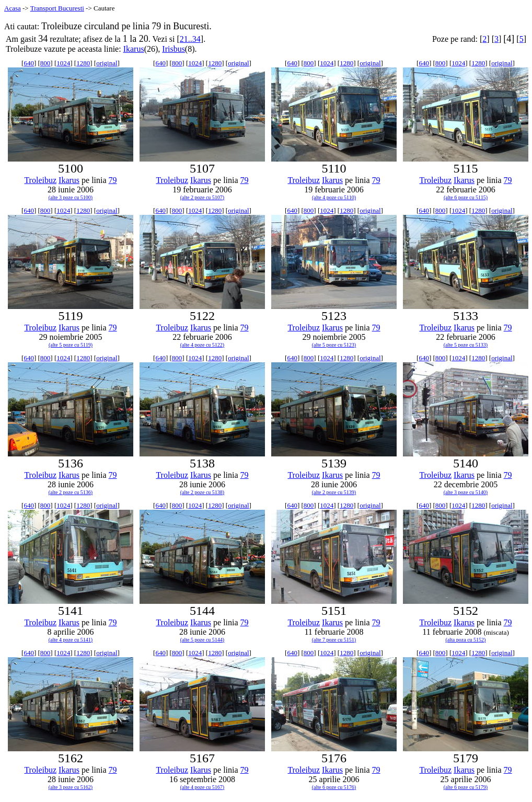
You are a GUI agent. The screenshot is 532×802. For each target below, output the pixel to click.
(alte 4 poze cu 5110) (334, 197)
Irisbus (174, 49)
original (107, 63)
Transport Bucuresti (57, 8)
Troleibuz (40, 180)
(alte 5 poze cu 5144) (202, 640)
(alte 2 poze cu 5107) (202, 197)
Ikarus (134, 49)
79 (113, 180)
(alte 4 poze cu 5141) (71, 640)
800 (45, 63)
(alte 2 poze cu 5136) (71, 492)
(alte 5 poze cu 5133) (466, 345)
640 (29, 63)
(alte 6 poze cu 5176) (334, 787)
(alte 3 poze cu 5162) (71, 787)
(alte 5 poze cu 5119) (71, 345)
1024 (63, 63)
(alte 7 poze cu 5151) (334, 640)
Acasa (13, 8)
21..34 (190, 39)
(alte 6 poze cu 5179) (466, 787)
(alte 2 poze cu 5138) (202, 492)
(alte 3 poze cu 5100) (71, 197)
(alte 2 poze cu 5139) (334, 492)
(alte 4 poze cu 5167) (202, 787)
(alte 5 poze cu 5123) (334, 345)
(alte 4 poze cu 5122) (202, 345)
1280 (83, 63)
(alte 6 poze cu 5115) (466, 197)
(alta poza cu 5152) (466, 640)
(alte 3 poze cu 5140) (466, 492)
